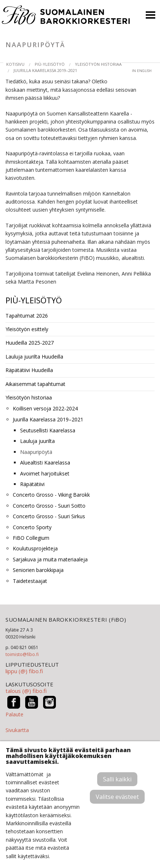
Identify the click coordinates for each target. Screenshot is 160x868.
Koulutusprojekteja (35, 548)
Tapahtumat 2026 (27, 316)
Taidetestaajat (30, 581)
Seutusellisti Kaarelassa (48, 430)
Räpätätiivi (32, 484)
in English (142, 71)
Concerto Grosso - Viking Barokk (51, 495)
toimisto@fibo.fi (22, 654)
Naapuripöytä (36, 452)
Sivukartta (17, 730)
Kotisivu (15, 64)
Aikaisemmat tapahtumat (35, 384)
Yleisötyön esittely (27, 329)
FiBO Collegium (31, 538)
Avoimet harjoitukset (45, 473)
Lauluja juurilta (37, 441)
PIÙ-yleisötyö (50, 64)
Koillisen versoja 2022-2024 (45, 408)
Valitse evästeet (117, 797)
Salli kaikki (117, 779)
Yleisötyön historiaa (98, 64)
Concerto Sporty (32, 527)
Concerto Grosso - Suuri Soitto (49, 506)
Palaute (14, 714)
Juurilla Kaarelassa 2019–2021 (45, 70)
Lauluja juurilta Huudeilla (34, 357)
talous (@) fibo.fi (26, 691)
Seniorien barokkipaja (38, 570)
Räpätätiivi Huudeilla (29, 370)
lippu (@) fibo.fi (24, 671)
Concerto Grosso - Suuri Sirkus (49, 516)
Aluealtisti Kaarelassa (45, 463)
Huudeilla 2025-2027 (30, 343)
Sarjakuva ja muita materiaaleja (50, 559)
